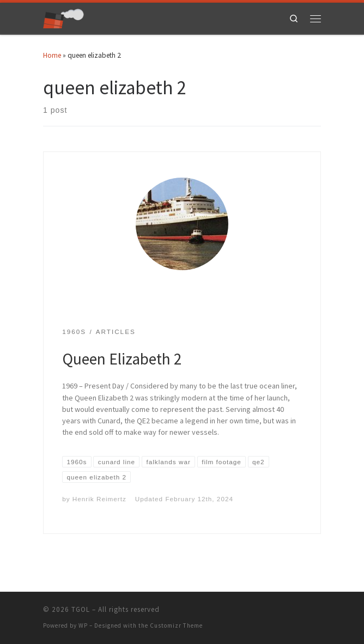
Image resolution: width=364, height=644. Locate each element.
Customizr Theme (176, 625)
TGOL (81, 609)
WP (83, 625)
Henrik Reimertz (99, 499)
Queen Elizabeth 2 (122, 359)
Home (52, 55)
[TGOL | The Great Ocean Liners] (63, 17)
